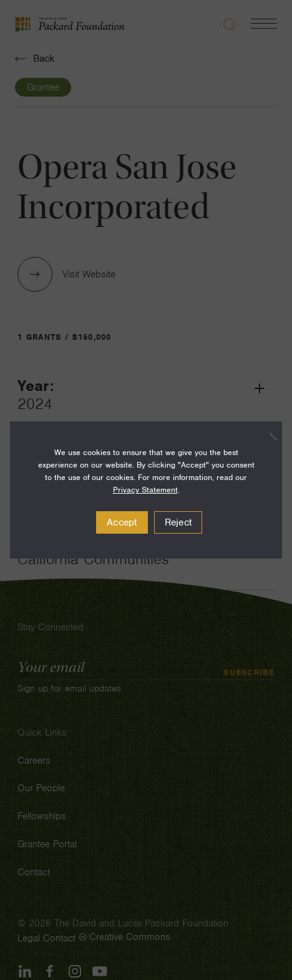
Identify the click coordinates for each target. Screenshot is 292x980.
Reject (178, 522)
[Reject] (266, 436)
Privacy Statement (145, 490)
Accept (122, 522)
